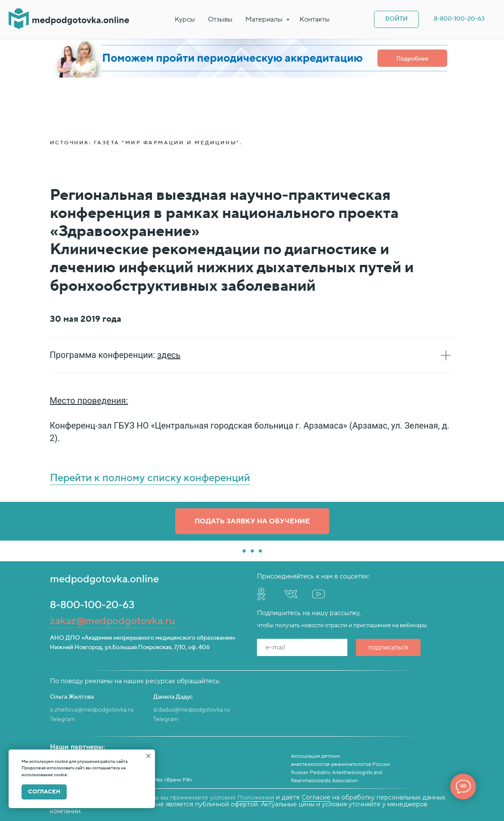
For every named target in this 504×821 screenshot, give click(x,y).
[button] (252, 521)
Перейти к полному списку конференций (150, 478)
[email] (302, 647)
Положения (256, 797)
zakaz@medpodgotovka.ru (113, 621)
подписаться (388, 647)
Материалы (265, 19)
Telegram (62, 719)
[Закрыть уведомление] (148, 756)
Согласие (316, 797)
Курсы (185, 19)
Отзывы (220, 19)
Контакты (315, 19)
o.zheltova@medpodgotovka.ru (92, 710)
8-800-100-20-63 (92, 605)
